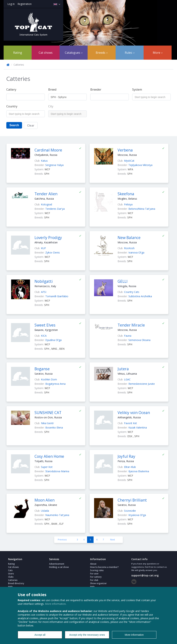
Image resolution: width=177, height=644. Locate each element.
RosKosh (129, 248)
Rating (18, 53)
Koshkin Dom (49, 379)
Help (10, 587)
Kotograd (47, 204)
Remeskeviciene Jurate (142, 384)
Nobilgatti (44, 281)
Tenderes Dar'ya (55, 209)
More (158, 53)
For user (94, 574)
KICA (44, 336)
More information (55, 604)
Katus (44, 161)
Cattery (11, 89)
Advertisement (57, 564)
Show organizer (98, 583)
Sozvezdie (130, 511)
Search (14, 125)
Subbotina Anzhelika (140, 296)
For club (94, 580)
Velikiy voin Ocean (134, 413)
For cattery (96, 577)
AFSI (44, 292)
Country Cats (132, 292)
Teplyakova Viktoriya (140, 165)
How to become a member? (104, 567)
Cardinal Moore (48, 150)
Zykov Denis (53, 252)
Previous (62, 540)
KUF (43, 248)
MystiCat (129, 161)
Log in (11, 4)
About (93, 564)
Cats (10, 570)
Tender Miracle (131, 325)
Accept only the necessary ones (87, 635)
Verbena (125, 150)
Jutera (123, 369)
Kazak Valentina (138, 427)
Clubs (11, 577)
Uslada (45, 511)
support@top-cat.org (145, 575)
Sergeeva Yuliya (54, 165)
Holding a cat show (59, 567)
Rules (130, 53)
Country (12, 106)
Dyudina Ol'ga (53, 340)
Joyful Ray (126, 456)
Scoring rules (97, 570)
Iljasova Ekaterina (139, 471)
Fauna (128, 336)
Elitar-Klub (130, 467)
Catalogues (74, 53)
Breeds (102, 53)
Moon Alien (45, 500)
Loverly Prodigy (48, 238)
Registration (25, 4)
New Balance (129, 238)
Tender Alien (46, 194)
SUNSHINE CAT (48, 413)
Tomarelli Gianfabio (57, 296)
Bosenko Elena (54, 427)
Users (11, 574)
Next (113, 540)
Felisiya (128, 204)
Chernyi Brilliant (132, 500)
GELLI (123, 281)
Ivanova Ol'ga (136, 252)
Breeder (96, 89)
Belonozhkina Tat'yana (142, 209)
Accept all (40, 635)
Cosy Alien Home (49, 456)
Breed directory (16, 583)
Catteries (13, 580)
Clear (31, 125)
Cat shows (46, 53)
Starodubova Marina (57, 471)
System (137, 89)
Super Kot (47, 467)
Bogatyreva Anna (55, 384)
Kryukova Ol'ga (137, 515)
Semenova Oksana (139, 340)
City (51, 106)
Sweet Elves (45, 325)
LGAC (127, 379)
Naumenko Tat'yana (57, 515)
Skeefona (126, 194)
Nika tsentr (47, 423)
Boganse (42, 369)
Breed (52, 89)
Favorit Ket (130, 423)
